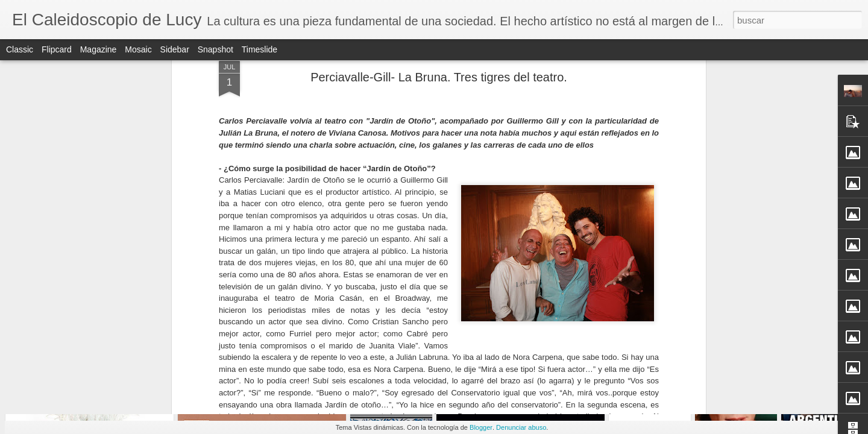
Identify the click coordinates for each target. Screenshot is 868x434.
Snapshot (215, 49)
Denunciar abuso (521, 427)
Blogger (481, 427)
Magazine (99, 49)
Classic (20, 49)
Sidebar (175, 49)
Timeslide (259, 49)
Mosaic (138, 49)
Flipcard (57, 49)
